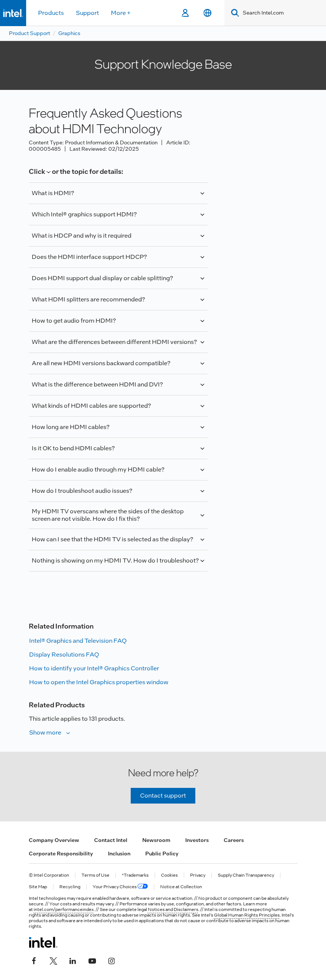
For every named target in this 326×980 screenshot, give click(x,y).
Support (87, 13)
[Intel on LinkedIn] (73, 960)
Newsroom (156, 840)
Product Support (30, 33)
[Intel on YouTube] (92, 960)
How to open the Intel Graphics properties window (99, 682)
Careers (234, 840)
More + (121, 13)
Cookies (169, 875)
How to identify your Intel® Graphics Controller (94, 668)
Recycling (70, 887)
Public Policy (162, 854)
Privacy (198, 875)
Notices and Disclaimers (173, 909)
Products (51, 13)
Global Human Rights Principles (247, 915)
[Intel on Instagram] (112, 960)
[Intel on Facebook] (34, 960)
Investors (197, 840)
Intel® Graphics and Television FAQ (78, 641)
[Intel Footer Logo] (43, 942)
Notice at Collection (181, 887)
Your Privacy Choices (120, 887)
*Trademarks (135, 875)
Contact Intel (111, 840)
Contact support (163, 796)
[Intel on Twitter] (53, 960)
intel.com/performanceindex (64, 909)
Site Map (38, 887)
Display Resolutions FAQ (64, 655)
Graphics (69, 33)
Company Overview (54, 840)
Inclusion (119, 854)
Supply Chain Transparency (246, 875)
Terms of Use (95, 875)
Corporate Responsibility (61, 854)
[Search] (234, 13)
